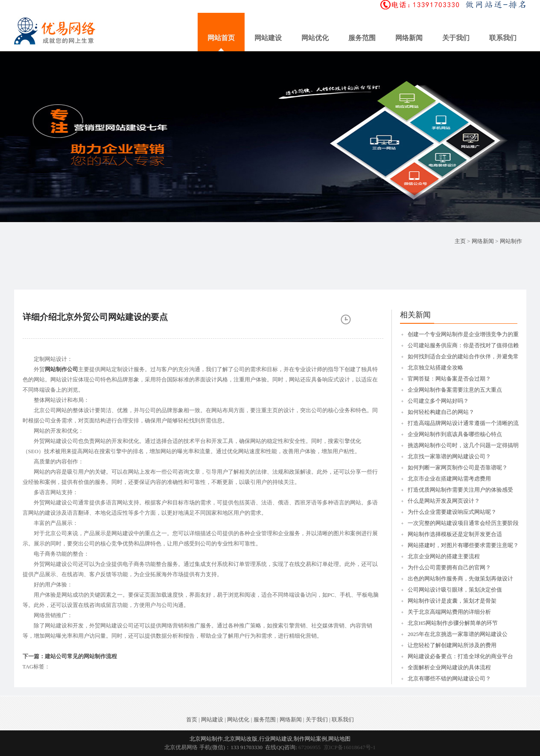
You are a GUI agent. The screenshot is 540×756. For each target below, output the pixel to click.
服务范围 (362, 38)
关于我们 (456, 38)
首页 (192, 719)
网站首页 (221, 38)
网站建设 (268, 38)
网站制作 (511, 241)
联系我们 (503, 38)
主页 (460, 241)
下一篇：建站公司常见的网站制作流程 (70, 656)
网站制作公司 (61, 369)
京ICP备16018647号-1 (350, 747)
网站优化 (315, 38)
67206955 (309, 747)
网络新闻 (409, 38)
